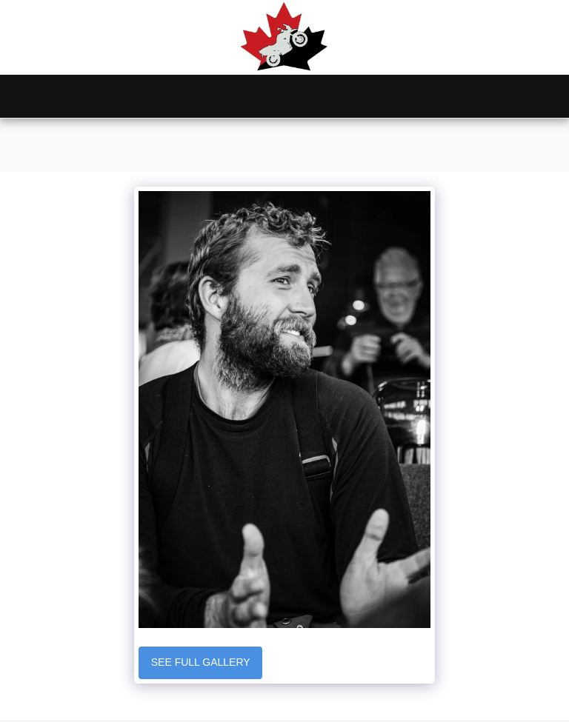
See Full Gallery (201, 662)
